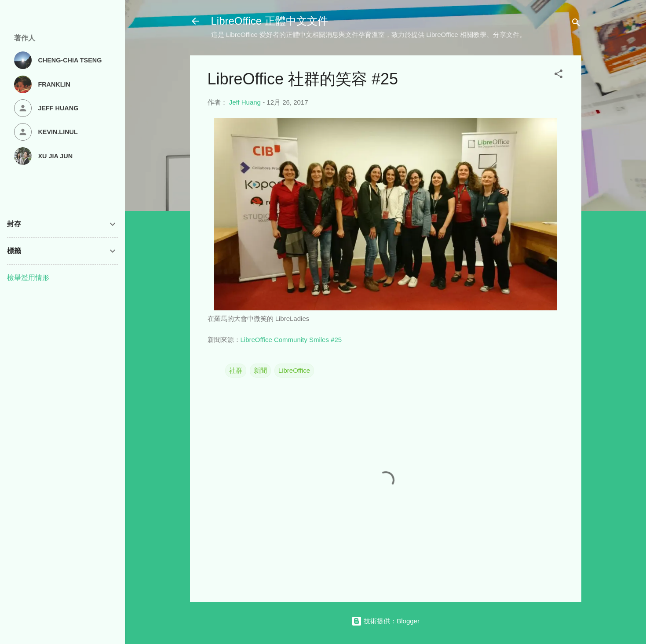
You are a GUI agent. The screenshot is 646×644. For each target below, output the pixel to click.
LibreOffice (294, 370)
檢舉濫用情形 (28, 278)
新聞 (260, 370)
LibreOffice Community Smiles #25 (291, 340)
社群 (236, 370)
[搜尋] (576, 24)
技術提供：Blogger (385, 621)
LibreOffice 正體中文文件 (270, 21)
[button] (558, 75)
